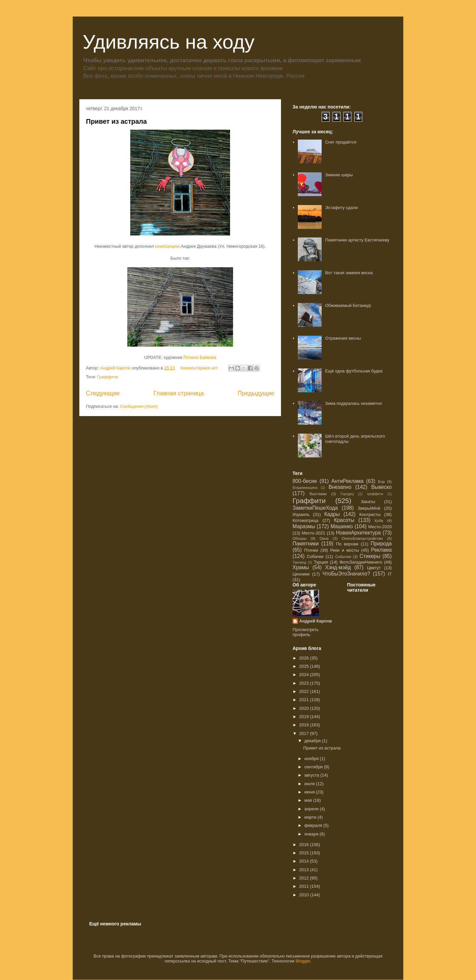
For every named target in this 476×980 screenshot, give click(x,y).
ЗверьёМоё (369, 508)
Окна (324, 538)
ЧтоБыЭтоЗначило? (346, 574)
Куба (379, 520)
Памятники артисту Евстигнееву (357, 240)
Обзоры (299, 538)
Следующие (103, 393)
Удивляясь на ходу (169, 42)
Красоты (344, 520)
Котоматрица (306, 520)
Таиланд (299, 562)
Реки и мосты (345, 550)
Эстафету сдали (341, 208)
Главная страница (179, 393)
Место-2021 (314, 533)
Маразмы (304, 526)
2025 (305, 666)
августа (312, 775)
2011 (305, 886)
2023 (305, 683)
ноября (312, 759)
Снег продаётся (341, 142)
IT (390, 574)
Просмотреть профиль (306, 632)
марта (311, 817)
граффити (375, 494)
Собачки (315, 556)
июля (310, 784)
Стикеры (370, 556)
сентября (314, 767)
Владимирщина (305, 488)
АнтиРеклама (347, 481)
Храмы (301, 567)
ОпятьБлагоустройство (362, 538)
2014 (305, 861)
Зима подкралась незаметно (353, 403)
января (312, 834)
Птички (311, 550)
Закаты (368, 502)
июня (310, 792)
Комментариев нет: (200, 368)
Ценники (301, 574)
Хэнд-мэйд (338, 567)
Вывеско (381, 487)
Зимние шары (339, 175)
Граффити (108, 377)
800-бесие (305, 481)
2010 (305, 895)
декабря (313, 741)
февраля (314, 825)
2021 (305, 700)
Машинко (342, 526)
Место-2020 (380, 527)
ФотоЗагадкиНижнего (361, 562)
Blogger (303, 961)
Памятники (306, 544)
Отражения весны (343, 338)
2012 (305, 878)
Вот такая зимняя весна (349, 273)
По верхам (347, 544)
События (343, 556)
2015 (305, 853)
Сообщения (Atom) (139, 406)
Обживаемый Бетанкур (348, 305)
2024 (305, 675)
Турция (321, 562)
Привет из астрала (116, 121)
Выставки (318, 494)
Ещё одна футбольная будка (354, 371)
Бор (381, 481)
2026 (305, 658)
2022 (305, 691)
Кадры (332, 514)
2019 (305, 717)
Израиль (301, 514)
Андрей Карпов (316, 621)
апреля (312, 809)
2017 (305, 733)
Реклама (381, 550)
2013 (305, 870)
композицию (168, 246)
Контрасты (370, 514)
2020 (305, 708)
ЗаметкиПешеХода (315, 508)
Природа (381, 544)
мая (309, 800)
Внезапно (340, 487)
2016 (305, 845)
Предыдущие (256, 393)
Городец (347, 494)
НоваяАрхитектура (358, 533)
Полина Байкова (200, 357)
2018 (305, 725)
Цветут (374, 568)
